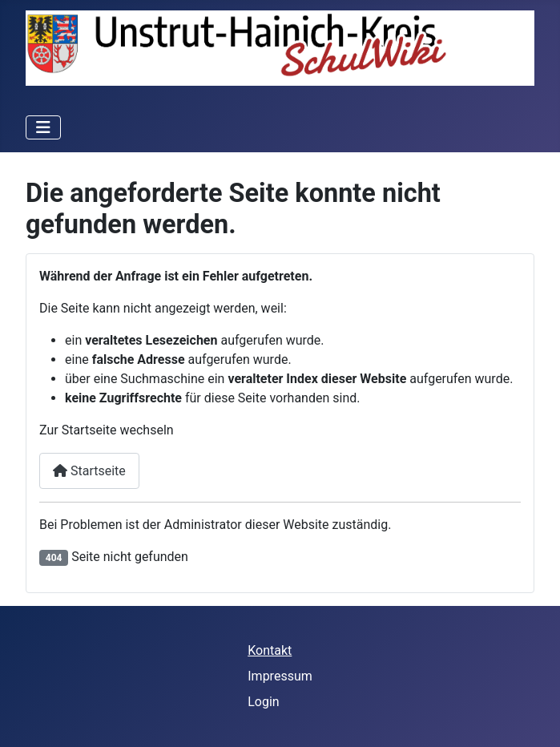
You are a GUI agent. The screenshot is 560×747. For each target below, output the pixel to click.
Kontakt (270, 650)
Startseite (89, 471)
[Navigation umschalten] (43, 127)
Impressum (280, 676)
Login (263, 702)
